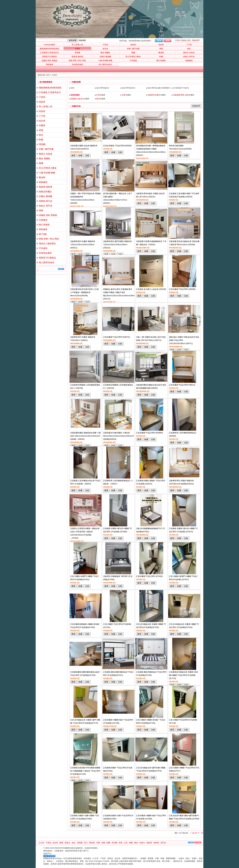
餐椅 (61, 843)
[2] (193, 833)
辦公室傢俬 (44, 225)
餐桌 (136, 843)
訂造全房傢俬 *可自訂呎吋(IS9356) (117, 146)
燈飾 (41, 210)
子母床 (42, 97)
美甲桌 (163, 843)
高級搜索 (82, 40)
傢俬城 (46, 851)
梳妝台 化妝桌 (46, 154)
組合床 (42, 121)
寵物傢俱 (43, 182)
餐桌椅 (42, 177)
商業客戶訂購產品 (47, 258)
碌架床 (42, 102)
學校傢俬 (43, 229)
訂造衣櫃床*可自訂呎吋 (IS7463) (149, 576)
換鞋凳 (156, 843)
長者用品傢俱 (45, 253)
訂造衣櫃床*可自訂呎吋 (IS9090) (182, 289)
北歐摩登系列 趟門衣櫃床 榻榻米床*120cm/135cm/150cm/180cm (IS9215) (117, 245)
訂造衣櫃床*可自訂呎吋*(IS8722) (117, 337)
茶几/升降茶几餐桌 (48, 168)
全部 (72, 88)
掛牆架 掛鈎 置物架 (48, 215)
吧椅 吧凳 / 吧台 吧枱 (49, 239)
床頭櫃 (114, 843)
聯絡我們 (196, 40)
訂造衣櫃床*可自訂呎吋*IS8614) (182, 385)
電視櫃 (42, 144)
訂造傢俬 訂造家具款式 (50, 92)
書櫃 (41, 163)
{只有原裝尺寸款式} (181, 88)
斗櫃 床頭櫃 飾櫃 (47, 173)
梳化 (41, 135)
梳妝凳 (149, 843)
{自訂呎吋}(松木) (128, 88)
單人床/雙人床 (46, 107)
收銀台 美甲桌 (46, 206)
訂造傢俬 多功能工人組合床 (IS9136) (151, 289)
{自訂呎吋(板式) (103, 88)
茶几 (86, 843)
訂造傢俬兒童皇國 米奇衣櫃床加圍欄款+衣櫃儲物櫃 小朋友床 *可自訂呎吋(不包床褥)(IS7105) (85, 771)
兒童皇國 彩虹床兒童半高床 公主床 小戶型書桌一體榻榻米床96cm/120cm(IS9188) (85, 292)
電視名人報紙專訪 (47, 244)
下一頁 (200, 833)
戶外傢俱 (43, 248)
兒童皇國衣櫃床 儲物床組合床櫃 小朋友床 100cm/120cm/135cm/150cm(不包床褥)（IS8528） (85, 436)
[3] (196, 833)
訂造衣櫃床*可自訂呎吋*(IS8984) (149, 433)
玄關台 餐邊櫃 (46, 196)
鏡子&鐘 (43, 234)
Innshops (49, 45)
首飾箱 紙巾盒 (46, 201)
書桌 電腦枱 (45, 158)
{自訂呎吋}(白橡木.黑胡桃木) (159, 88)
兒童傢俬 (43, 220)
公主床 (41, 843)
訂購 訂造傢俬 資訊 (183, 40)
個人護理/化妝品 (47, 262)
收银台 (142, 843)
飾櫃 (108, 843)
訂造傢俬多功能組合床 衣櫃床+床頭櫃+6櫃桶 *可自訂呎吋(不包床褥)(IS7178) (184, 675)
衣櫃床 (54, 75)
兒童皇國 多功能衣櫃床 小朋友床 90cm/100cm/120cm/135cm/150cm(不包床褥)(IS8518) (119, 436)
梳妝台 (68, 843)
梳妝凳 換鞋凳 (46, 187)
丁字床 (42, 116)
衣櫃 (98, 843)
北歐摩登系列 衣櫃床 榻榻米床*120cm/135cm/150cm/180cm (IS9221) (83, 245)
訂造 (126, 843)
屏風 (41, 130)
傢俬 (48, 75)
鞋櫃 (41, 140)
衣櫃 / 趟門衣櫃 (46, 149)
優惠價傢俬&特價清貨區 (50, 88)
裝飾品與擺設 (45, 192)
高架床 (42, 111)
